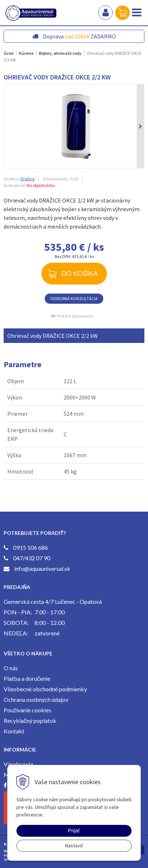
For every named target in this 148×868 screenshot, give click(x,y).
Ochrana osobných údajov (36, 699)
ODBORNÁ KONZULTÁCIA (74, 298)
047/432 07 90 (32, 558)
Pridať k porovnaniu (75, 316)
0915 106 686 (31, 547)
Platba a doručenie (27, 678)
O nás (11, 668)
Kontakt (14, 731)
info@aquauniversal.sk (42, 568)
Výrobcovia (18, 764)
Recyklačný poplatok (30, 720)
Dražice (27, 179)
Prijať (74, 831)
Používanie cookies (27, 710)
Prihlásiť (105, 13)
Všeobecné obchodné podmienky (45, 689)
